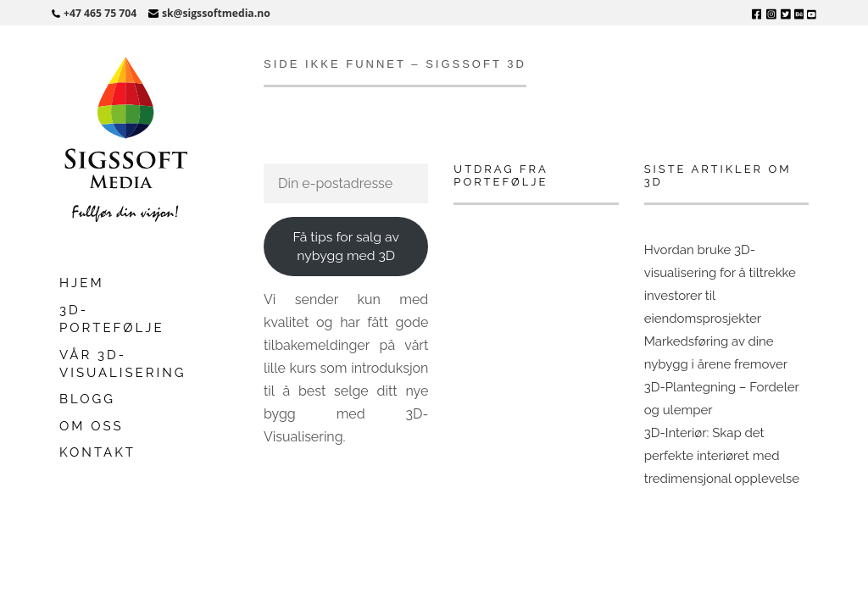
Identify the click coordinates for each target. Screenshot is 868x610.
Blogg (87, 399)
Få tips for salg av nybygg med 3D (345, 247)
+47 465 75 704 (100, 13)
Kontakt (97, 452)
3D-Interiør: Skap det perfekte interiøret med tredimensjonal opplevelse (722, 456)
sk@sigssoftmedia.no (216, 13)
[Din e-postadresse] (346, 183)
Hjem (82, 283)
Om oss (92, 426)
